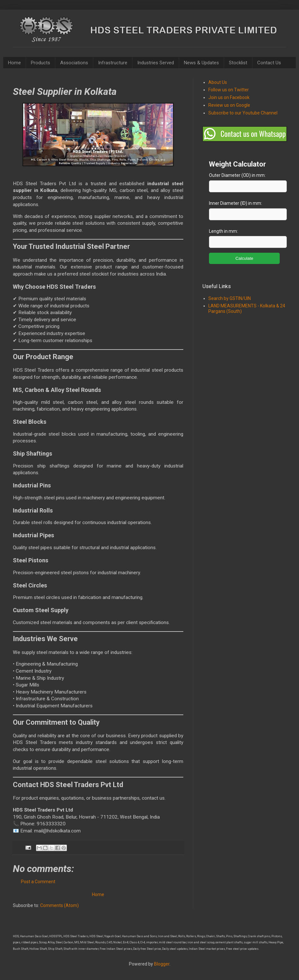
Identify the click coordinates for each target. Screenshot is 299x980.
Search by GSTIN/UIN (230, 298)
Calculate (244, 258)
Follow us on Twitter (229, 90)
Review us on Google (229, 105)
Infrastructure (113, 63)
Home (14, 63)
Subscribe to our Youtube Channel (243, 113)
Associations (74, 63)
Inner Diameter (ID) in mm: (236, 203)
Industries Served (156, 63)
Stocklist (238, 63)
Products (41, 63)
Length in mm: (223, 231)
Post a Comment (38, 882)
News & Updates (201, 63)
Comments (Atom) (59, 905)
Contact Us (269, 63)
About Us (218, 82)
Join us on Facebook (229, 97)
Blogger (162, 964)
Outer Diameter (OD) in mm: (237, 175)
